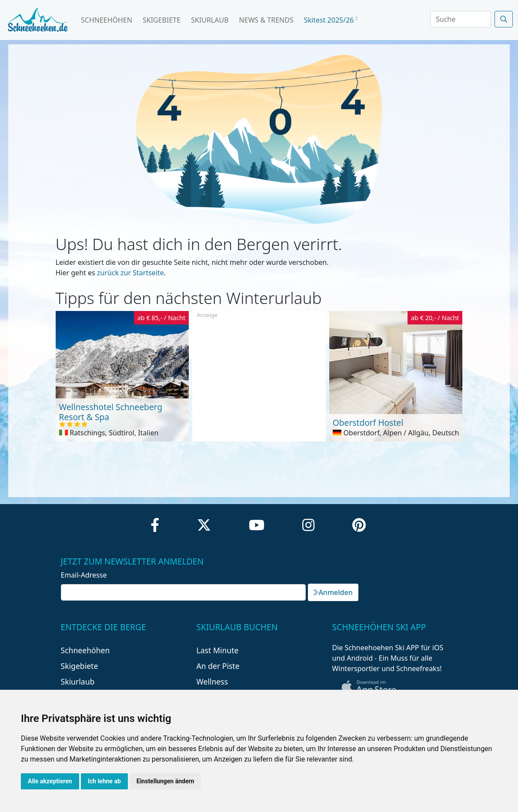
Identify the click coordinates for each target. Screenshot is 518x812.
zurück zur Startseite (130, 273)
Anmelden (333, 592)
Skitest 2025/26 (331, 20)
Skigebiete (162, 20)
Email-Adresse (84, 575)
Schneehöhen (107, 20)
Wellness (212, 682)
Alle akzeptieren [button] (50, 781)
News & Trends (266, 20)
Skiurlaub (210, 20)
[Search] (461, 19)
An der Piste (218, 666)
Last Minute (217, 650)
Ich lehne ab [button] (104, 781)
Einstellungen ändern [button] (165, 781)
